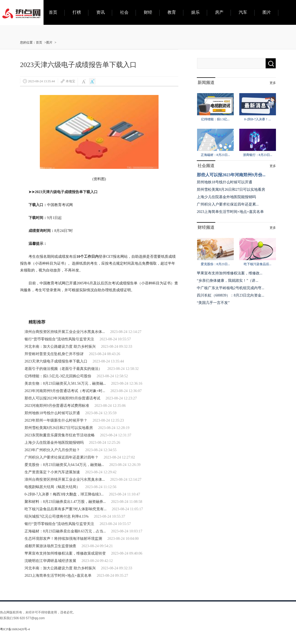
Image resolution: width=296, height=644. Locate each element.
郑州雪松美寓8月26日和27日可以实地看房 (59, 428)
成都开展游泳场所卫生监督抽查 (50, 546)
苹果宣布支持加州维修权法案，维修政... (230, 273)
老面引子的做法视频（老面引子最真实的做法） (63, 369)
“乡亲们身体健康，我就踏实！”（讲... (228, 281)
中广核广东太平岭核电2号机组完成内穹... (231, 288)
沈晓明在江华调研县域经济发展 (50, 561)
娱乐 (195, 12)
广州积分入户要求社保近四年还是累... (228, 204)
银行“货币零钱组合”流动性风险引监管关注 (59, 339)
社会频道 (206, 166)
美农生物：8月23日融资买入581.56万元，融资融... (65, 383)
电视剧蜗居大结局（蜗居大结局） (52, 487)
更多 (273, 83)
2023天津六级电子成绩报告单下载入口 (56, 361)
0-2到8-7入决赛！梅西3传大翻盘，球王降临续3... (64, 494)
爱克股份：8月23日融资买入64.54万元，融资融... (64, 465)
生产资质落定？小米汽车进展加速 (52, 472)
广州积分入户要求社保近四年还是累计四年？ (61, 457)
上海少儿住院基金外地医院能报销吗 (54, 443)
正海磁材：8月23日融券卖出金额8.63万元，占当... (65, 531)
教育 (172, 12)
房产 (219, 12)
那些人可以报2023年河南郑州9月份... (231, 175)
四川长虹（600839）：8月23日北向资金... (231, 295)
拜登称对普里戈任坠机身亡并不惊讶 (54, 354)
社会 (124, 12)
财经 (148, 12)
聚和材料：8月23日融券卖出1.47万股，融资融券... (65, 502)
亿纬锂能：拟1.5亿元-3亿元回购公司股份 (58, 376)
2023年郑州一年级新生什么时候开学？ (56, 420)
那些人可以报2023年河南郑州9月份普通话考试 (62, 398)
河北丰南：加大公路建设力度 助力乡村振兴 (60, 347)
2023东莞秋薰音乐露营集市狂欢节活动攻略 (60, 435)
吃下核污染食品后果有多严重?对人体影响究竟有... (66, 509)
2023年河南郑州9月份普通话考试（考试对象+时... (65, 391)
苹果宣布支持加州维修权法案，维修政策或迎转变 (65, 553)
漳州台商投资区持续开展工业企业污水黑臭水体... (65, 332)
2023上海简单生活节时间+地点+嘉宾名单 (58, 576)
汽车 (243, 12)
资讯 (101, 12)
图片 (267, 12)
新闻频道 (206, 82)
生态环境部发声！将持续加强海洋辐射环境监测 (63, 539)
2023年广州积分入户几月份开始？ (52, 450)
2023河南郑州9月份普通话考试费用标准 (57, 406)
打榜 (77, 12)
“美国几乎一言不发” (213, 303)
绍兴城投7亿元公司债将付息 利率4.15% (57, 516)
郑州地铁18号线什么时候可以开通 (52, 413)
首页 (53, 12)
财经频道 (206, 227)
